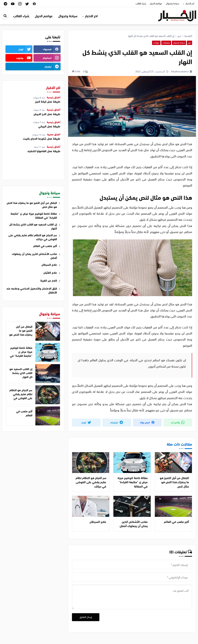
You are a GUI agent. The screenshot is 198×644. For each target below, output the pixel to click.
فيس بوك (147, 422)
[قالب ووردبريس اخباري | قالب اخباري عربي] (177, 15)
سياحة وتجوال (172, 3)
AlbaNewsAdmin (180, 71)
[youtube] (13, 3)
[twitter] (27, 3)
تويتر (86, 422)
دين (189, 43)
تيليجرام (117, 422)
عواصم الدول (156, 3)
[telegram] (5, 3)
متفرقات (166, 43)
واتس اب (178, 422)
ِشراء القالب (141, 3)
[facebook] (34, 3)
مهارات (156, 43)
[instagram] (20, 3)
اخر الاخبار (190, 3)
